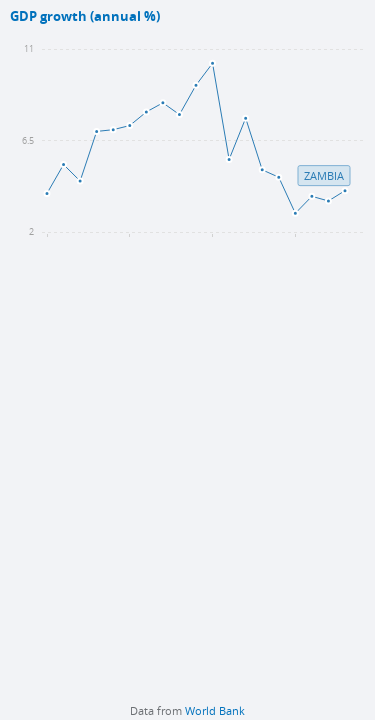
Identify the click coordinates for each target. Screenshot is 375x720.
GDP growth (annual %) (85, 16)
